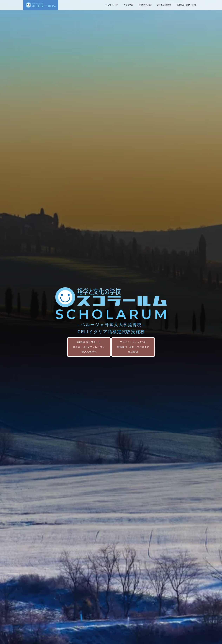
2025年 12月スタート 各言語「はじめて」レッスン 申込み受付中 (89, 347)
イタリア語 (128, 5)
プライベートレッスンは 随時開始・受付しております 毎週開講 (133, 347)
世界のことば (145, 5)
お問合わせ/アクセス (186, 5)
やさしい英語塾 (164, 5)
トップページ (111, 5)
